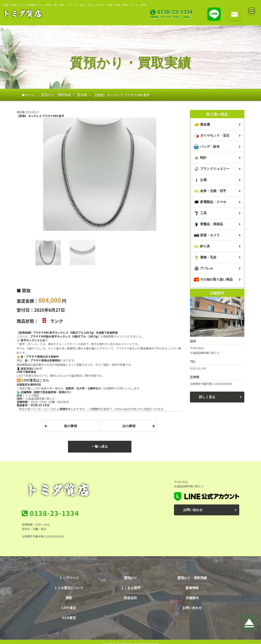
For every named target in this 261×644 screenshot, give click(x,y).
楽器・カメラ (210, 235)
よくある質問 (130, 585)
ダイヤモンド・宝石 (215, 136)
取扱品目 (130, 595)
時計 (203, 158)
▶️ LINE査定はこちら (33, 380)
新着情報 (192, 585)
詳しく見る (207, 397)
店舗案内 (192, 595)
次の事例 (129, 426)
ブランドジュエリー (215, 169)
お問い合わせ (193, 510)
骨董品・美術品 (212, 224)
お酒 (203, 180)
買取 (69, 595)
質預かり (130, 575)
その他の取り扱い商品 (216, 279)
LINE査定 (69, 605)
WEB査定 (69, 615)
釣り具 (205, 246)
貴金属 (205, 124)
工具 (203, 213)
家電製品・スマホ (213, 202)
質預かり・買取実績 (192, 575)
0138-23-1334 (40, 405)
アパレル (207, 268)
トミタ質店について (69, 585)
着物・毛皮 (208, 257)
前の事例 (71, 426)
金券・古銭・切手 (213, 191)
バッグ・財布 (210, 147)
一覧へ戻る (100, 447)
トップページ (69, 575)
